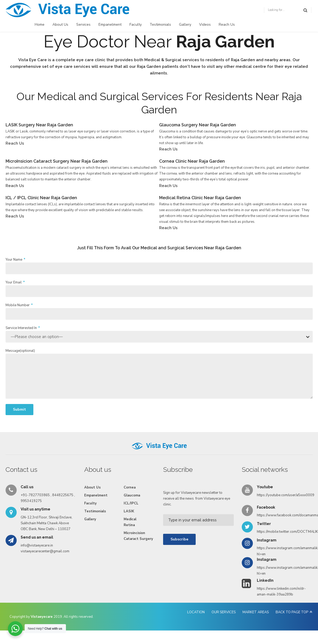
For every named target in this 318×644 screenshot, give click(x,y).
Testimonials (160, 25)
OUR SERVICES (224, 612)
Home (40, 25)
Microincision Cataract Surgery (138, 536)
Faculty (136, 25)
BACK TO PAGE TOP (292, 612)
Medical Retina (130, 522)
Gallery (185, 25)
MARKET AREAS (256, 612)
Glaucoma (132, 495)
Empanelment (110, 25)
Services (83, 25)
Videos (205, 25)
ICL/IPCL (131, 503)
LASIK (129, 511)
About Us (60, 25)
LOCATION (196, 612)
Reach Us (227, 25)
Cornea (130, 487)
